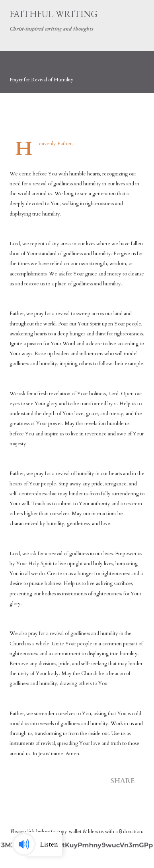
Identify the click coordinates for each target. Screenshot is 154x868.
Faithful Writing (54, 14)
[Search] (121, 14)
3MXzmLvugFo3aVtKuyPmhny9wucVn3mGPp (77, 845)
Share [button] (123, 781)
